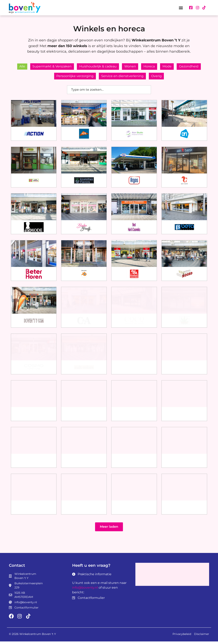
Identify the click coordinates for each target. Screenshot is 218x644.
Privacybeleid (182, 637)
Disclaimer (202, 637)
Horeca (151, 67)
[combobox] (109, 92)
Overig (158, 78)
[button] (181, 8)
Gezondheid (193, 67)
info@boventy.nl (85, 590)
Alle (18, 67)
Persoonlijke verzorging (74, 78)
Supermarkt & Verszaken (50, 67)
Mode (170, 67)
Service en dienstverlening (122, 78)
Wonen (130, 67)
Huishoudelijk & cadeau (97, 67)
